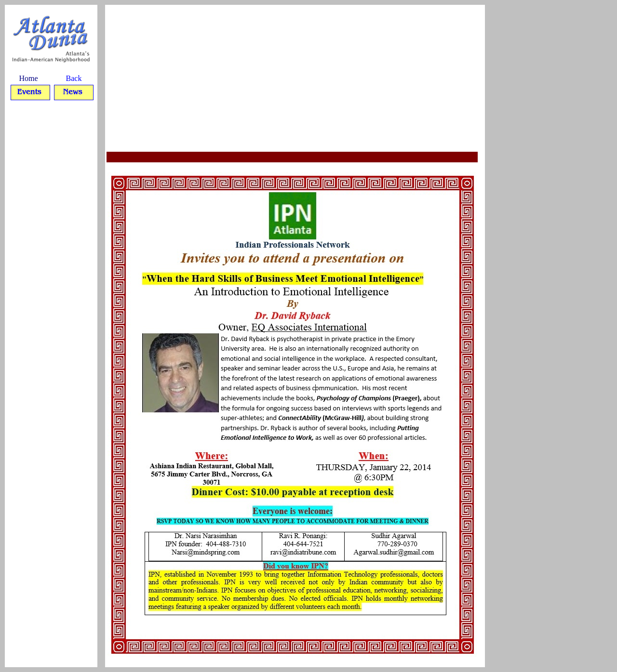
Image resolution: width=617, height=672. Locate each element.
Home (28, 78)
